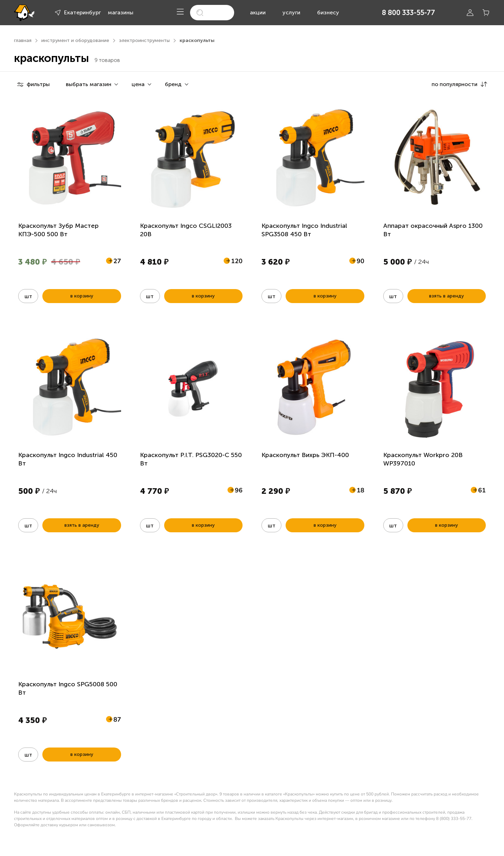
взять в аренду (446, 296)
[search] (212, 13)
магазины (121, 12)
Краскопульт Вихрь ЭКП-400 (305, 455)
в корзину (82, 296)
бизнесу (328, 12)
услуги (291, 12)
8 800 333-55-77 (408, 13)
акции (258, 12)
